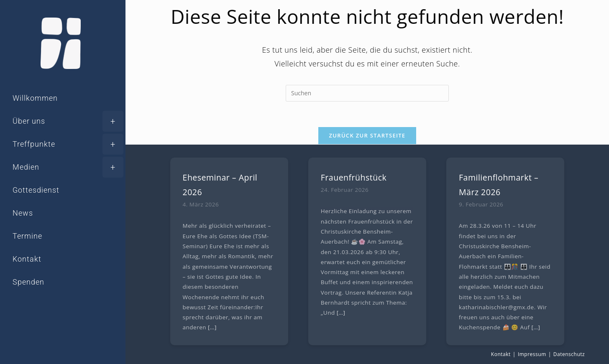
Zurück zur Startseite (367, 135)
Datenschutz (569, 354)
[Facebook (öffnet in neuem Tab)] (20, 321)
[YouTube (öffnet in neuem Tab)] (67, 321)
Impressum (532, 354)
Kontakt (501, 354)
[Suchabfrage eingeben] (367, 93)
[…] (212, 327)
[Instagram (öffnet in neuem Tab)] (43, 321)
